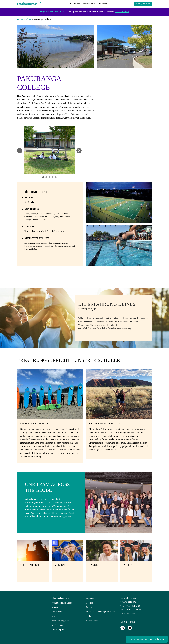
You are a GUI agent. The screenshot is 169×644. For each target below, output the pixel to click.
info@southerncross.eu (130, 613)
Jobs (53, 616)
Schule (28, 19)
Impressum (91, 598)
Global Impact (58, 629)
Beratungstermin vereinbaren (145, 639)
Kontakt (55, 607)
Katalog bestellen (143, 4)
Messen (77, 4)
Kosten (86, 4)
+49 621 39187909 (132, 606)
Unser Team (57, 611)
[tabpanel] (49, 150)
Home (20, 19)
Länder (68, 4)
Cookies (90, 603)
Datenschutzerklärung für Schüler (100, 611)
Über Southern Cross (61, 598)
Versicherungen (58, 625)
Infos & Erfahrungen (99, 4)
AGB (88, 616)
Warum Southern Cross (62, 603)
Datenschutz (91, 607)
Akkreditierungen (94, 620)
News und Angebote (60, 620)
